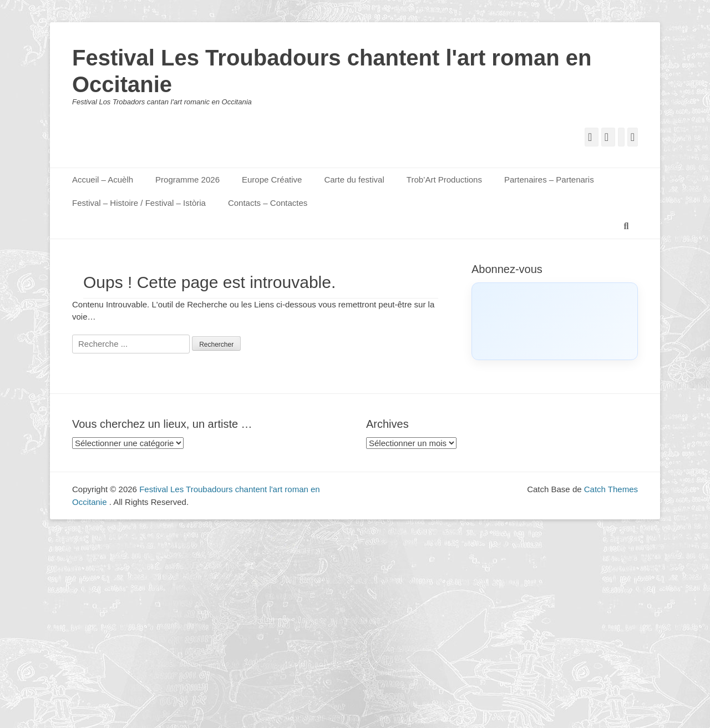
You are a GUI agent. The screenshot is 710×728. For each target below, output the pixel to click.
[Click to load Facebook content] (555, 321)
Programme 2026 (187, 180)
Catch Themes (611, 489)
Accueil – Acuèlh (103, 180)
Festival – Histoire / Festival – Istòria (139, 203)
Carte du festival (354, 180)
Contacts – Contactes (268, 203)
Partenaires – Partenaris (549, 180)
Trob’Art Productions (444, 180)
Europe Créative (272, 180)
